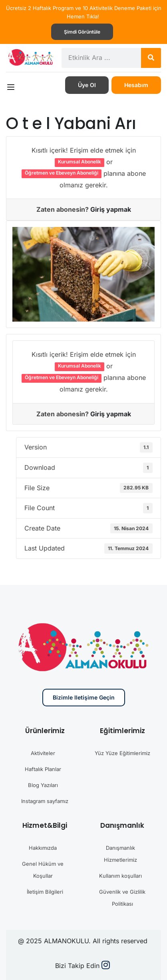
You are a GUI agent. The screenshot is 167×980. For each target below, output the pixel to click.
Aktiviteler (43, 753)
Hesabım (136, 85)
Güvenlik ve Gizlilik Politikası (122, 898)
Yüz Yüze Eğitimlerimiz (122, 753)
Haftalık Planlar (43, 769)
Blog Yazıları (43, 785)
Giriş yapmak (111, 209)
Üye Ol (87, 85)
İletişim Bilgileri (45, 892)
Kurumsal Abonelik (80, 162)
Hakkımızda (43, 848)
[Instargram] (106, 966)
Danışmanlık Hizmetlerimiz (120, 854)
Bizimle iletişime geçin (84, 697)
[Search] (151, 58)
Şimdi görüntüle (82, 32)
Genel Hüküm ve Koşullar (43, 870)
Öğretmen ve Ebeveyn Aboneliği (62, 173)
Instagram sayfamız (45, 801)
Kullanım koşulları (120, 876)
